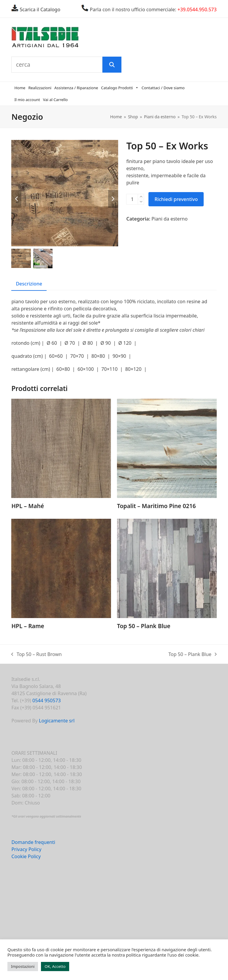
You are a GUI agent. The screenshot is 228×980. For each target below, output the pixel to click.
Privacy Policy (26, 850)
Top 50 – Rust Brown (37, 656)
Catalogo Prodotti (120, 89)
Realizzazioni (40, 89)
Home (20, 89)
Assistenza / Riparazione (76, 89)
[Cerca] (113, 65)
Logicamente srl (57, 722)
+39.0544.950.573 (197, 9)
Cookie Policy (26, 858)
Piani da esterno (170, 220)
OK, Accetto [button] (55, 966)
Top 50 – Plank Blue (192, 656)
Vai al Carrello (56, 101)
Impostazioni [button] (23, 966)
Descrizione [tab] (29, 285)
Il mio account (27, 101)
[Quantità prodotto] (132, 200)
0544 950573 (47, 702)
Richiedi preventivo (176, 200)
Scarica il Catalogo (39, 9)
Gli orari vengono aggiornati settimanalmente (47, 817)
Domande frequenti (33, 843)
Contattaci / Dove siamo (163, 89)
